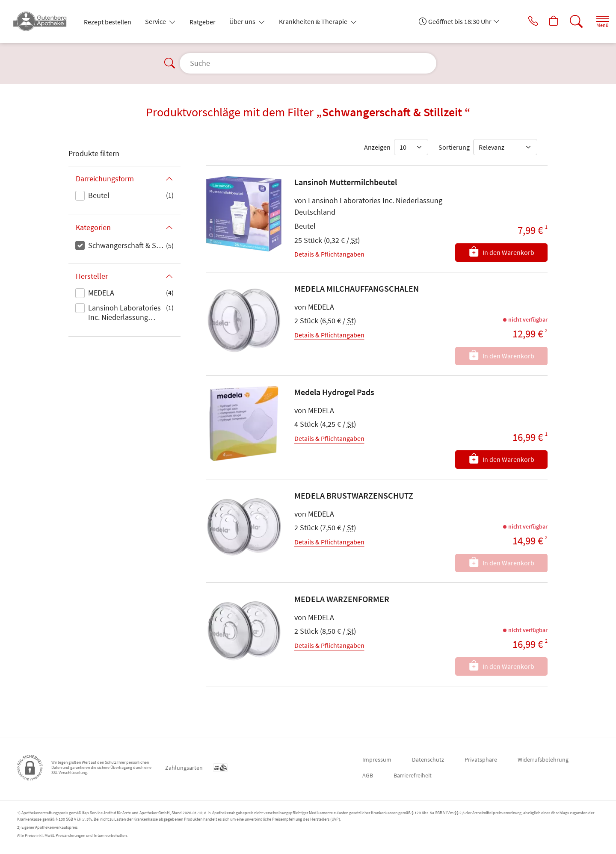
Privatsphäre (481, 759)
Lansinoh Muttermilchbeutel (346, 182)
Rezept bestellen (108, 22)
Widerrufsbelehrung (543, 759)
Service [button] (156, 21)
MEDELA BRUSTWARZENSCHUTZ (354, 495)
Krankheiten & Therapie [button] (314, 21)
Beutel (99, 195)
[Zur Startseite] (43, 21)
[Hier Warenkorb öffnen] (545, 21)
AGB (368, 775)
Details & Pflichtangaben (329, 254)
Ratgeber (203, 22)
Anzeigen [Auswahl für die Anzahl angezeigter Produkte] (377, 147)
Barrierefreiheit (413, 775)
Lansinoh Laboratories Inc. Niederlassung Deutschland (124, 313)
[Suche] (569, 21)
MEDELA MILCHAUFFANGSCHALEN (357, 288)
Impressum (377, 759)
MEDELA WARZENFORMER (342, 599)
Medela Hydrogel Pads (334, 392)
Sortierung (454, 147)
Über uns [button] (243, 21)
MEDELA (101, 293)
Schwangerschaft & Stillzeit (127, 245)
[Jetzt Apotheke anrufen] (521, 21)
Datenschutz (428, 759)
